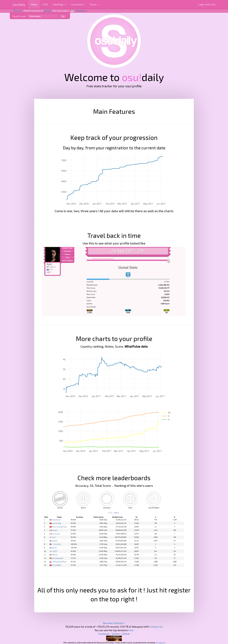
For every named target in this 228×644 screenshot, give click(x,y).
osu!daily (19, 4)
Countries (78, 4)
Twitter (116, 634)
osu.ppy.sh (160, 642)
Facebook (104, 634)
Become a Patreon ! (114, 623)
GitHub (126, 634)
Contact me (156, 627)
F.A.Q (45, 4)
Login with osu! (207, 4)
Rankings (60, 4)
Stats (94, 4)
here (131, 630)
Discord (18, 11)
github (47, 11)
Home (34, 4)
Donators (81, 11)
